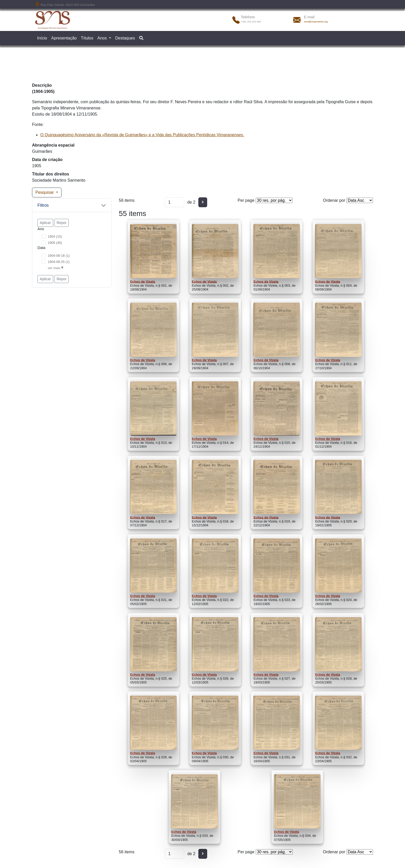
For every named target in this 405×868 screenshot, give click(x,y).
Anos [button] (103, 38)
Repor (61, 223)
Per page (246, 200)
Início (42, 38)
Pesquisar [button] (45, 192)
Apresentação (64, 38)
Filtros (43, 205)
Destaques (125, 38)
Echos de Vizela (143, 281)
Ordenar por (334, 200)
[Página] (174, 202)
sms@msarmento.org (316, 22)
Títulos (87, 38)
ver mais (54, 268)
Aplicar (45, 223)
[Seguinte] (203, 202)
